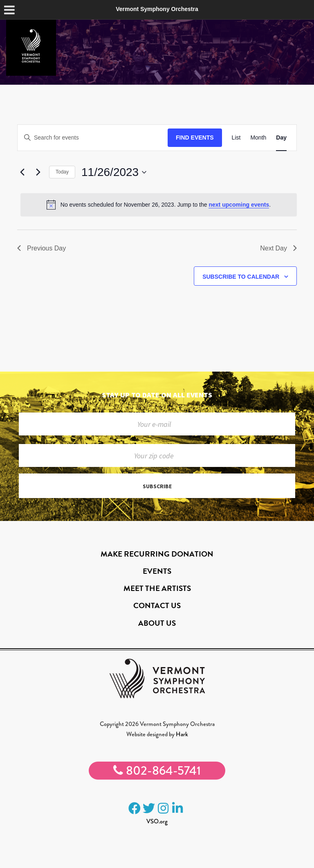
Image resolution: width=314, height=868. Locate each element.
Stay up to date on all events (157, 395)
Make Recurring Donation (157, 554)
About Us (157, 623)
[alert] (159, 205)
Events (157, 571)
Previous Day (41, 248)
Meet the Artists (157, 588)
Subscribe (157, 486)
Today (62, 172)
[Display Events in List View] (236, 138)
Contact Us (157, 605)
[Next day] (38, 172)
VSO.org (157, 821)
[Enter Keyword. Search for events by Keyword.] (93, 138)
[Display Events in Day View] (281, 138)
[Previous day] (22, 172)
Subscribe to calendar (241, 277)
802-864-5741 (157, 771)
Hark (182, 734)
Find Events (195, 138)
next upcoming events (239, 205)
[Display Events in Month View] (258, 138)
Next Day (278, 248)
